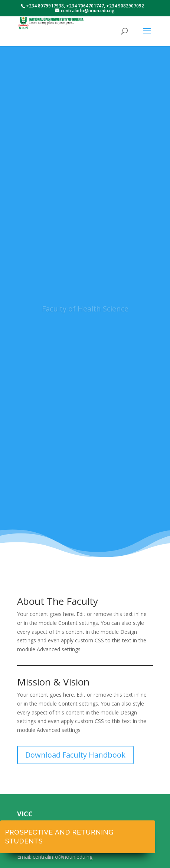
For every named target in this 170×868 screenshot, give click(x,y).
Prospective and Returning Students (59, 837)
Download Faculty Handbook (75, 755)
